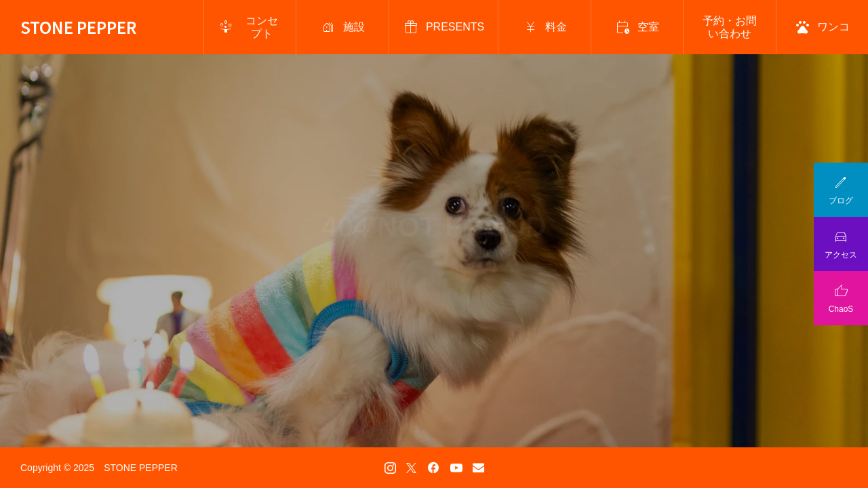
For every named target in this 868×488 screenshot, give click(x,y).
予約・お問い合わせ (730, 27)
